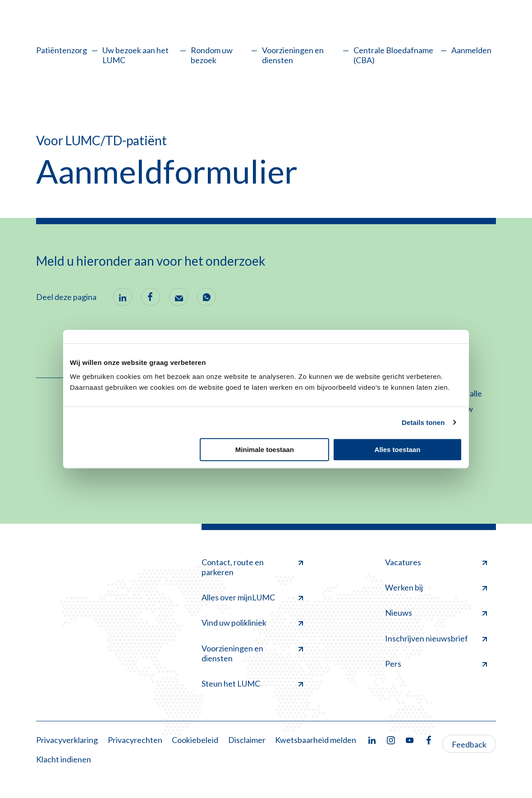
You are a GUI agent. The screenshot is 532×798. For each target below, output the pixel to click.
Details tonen (423, 422)
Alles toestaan (398, 450)
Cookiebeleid (195, 740)
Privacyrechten (135, 740)
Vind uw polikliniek (252, 623)
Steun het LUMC (252, 683)
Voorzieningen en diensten (293, 55)
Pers (436, 664)
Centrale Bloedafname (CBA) (393, 55)
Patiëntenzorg (62, 50)
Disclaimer (247, 740)
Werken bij (436, 587)
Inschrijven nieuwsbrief (436, 638)
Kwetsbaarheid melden (316, 740)
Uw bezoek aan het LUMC (135, 55)
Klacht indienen (64, 759)
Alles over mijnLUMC (252, 597)
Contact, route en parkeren (252, 567)
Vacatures (436, 562)
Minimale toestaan (265, 450)
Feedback (469, 744)
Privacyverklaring (67, 740)
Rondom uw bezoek (212, 55)
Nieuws (436, 613)
